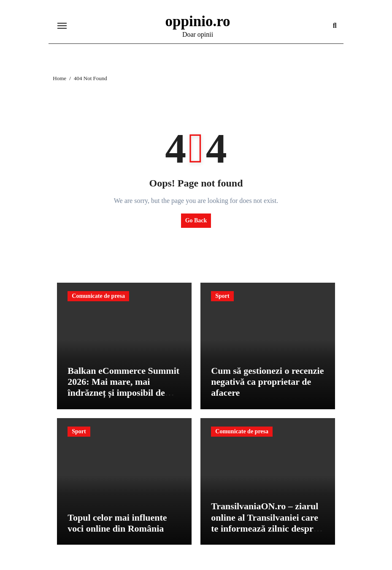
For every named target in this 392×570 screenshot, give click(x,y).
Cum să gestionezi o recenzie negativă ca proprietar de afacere (267, 382)
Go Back (196, 220)
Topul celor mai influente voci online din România (117, 523)
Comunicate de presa (98, 296)
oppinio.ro (198, 21)
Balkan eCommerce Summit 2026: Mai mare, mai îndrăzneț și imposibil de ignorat (123, 387)
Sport (222, 296)
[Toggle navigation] (62, 26)
